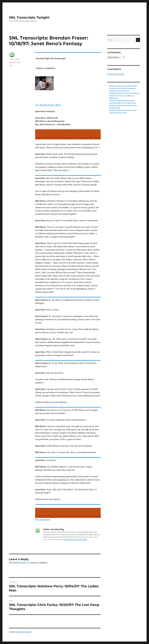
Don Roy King (14, 59)
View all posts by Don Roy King (75, 540)
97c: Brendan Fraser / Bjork (48, 105)
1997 (11, 66)
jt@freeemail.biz (25, 632)
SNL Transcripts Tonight (29, 17)
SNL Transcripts (43, 519)
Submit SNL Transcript (116, 74)
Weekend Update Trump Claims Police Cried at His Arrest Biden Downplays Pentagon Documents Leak (123, 88)
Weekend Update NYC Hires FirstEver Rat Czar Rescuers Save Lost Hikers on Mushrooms (124, 96)
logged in (25, 563)
